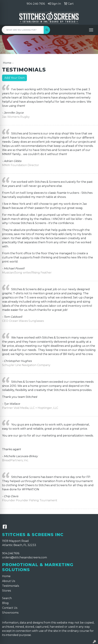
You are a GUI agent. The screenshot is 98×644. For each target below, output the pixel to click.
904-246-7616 (36, 4)
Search (7, 598)
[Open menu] (91, 30)
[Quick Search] (23, 30)
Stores (6, 591)
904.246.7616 (11, 553)
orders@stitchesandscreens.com (24, 557)
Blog (5, 603)
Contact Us (10, 608)
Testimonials (11, 586)
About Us (9, 581)
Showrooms (10, 613)
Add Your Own (14, 78)
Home (7, 63)
